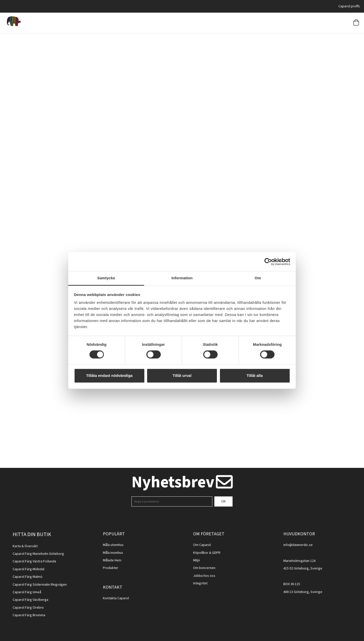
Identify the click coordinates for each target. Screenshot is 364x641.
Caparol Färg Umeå (27, 592)
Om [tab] (258, 278)
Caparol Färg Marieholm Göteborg (38, 554)
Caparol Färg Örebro (28, 608)
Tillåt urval (182, 375)
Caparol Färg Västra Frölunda (34, 561)
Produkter (111, 568)
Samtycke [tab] (106, 278)
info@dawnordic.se (298, 545)
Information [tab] (182, 278)
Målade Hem (112, 560)
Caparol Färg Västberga (30, 600)
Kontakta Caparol (116, 598)
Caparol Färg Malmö (28, 577)
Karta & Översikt (25, 546)
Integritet (200, 583)
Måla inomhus (113, 553)
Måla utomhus (113, 545)
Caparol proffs (349, 6)
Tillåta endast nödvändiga (109, 375)
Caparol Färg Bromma (29, 615)
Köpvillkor (201, 553)
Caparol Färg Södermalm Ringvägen (40, 585)
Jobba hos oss (204, 576)
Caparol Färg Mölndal (28, 569)
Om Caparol (202, 545)
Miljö (197, 560)
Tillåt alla (255, 375)
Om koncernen (204, 568)
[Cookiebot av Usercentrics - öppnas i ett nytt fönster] (268, 262)
